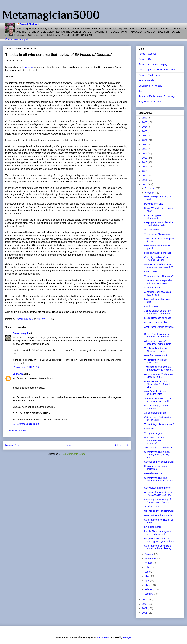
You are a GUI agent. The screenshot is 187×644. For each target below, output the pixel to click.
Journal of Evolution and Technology (157, 96)
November (150, 193)
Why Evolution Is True (150, 102)
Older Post (122, 445)
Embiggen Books (153, 527)
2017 (145, 158)
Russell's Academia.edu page (153, 64)
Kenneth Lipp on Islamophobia (153, 217)
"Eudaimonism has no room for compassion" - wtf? (158, 400)
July (147, 567)
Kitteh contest (151, 271)
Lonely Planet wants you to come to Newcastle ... (158, 533)
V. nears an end (152, 230)
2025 (145, 122)
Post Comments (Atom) (74, 454)
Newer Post (12, 445)
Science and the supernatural (159, 462)
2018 (145, 153)
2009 (145, 600)
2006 (145, 613)
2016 (145, 162)
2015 (145, 167)
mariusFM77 (103, 637)
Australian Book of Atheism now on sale (158, 293)
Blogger (127, 637)
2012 (145, 176)
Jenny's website (147, 80)
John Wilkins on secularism (158, 448)
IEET (141, 91)
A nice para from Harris (156, 413)
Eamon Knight (20, 333)
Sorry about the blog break (158, 488)
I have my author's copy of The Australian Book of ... (158, 501)
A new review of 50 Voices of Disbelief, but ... (159, 376)
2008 (145, 604)
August (149, 563)
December (150, 188)
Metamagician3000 (51, 15)
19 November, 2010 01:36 (26, 367)
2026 (145, 118)
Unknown (18, 374)
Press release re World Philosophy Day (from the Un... (158, 384)
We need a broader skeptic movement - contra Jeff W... (159, 266)
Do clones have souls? (156, 322)
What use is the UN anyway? (159, 276)
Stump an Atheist (153, 288)
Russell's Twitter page (150, 75)
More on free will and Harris (158, 515)
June (147, 572)
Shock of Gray (151, 506)
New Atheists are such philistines (156, 468)
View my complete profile (18, 39)
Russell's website (147, 54)
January (149, 594)
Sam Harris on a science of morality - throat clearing (158, 547)
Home (67, 445)
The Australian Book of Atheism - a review (156, 350)
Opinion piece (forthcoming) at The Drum (158, 419)
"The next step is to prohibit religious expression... (158, 282)
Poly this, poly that (154, 204)
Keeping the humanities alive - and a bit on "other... (159, 224)
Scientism (149, 429)
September (151, 558)
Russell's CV (145, 59)
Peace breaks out (153, 473)
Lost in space (151, 306)
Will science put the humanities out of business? (154, 440)
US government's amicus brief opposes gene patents (159, 540)
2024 (145, 127)
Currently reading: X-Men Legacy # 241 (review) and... (157, 455)
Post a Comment (18, 430)
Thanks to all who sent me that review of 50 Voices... (158, 368)
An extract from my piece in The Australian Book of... (158, 494)
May (147, 576)
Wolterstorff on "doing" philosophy (156, 361)
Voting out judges (153, 433)
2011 (145, 180)
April (147, 581)
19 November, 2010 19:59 (26, 424)
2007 (145, 608)
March (148, 585)
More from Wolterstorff (156, 355)
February (150, 589)
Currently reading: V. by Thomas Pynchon (156, 259)
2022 (145, 136)
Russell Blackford (29, 24)
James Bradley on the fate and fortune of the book (157, 312)
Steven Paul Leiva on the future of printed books (157, 335)
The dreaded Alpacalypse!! (158, 234)
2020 (145, 145)
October (149, 554)
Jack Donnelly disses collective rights (155, 393)
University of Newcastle (150, 86)
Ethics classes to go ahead (158, 318)
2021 (145, 140)
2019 (145, 149)
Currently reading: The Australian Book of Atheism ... (159, 481)
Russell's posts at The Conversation (157, 70)
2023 (145, 131)
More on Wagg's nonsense (158, 253)
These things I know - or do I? (159, 424)
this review (27, 67)
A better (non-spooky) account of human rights (158, 343)
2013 (145, 171)
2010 (145, 184)
